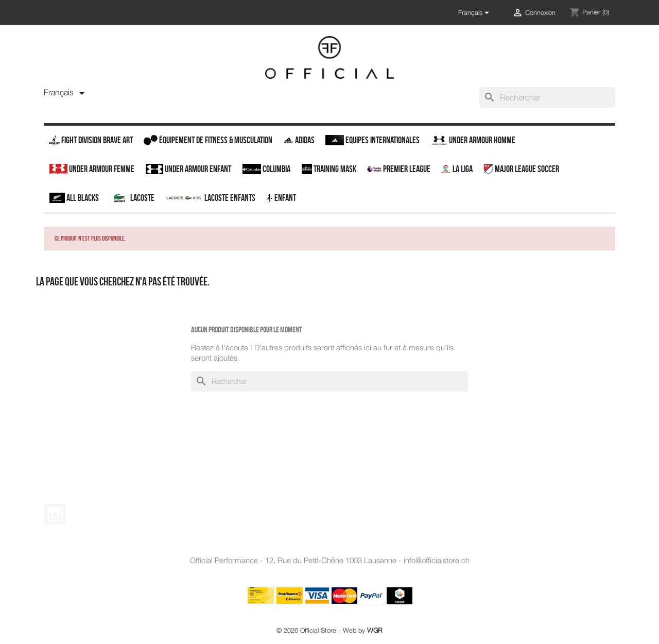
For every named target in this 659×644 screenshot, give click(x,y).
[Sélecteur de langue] (475, 13)
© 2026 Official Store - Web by (329, 630)
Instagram (55, 514)
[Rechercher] (547, 97)
